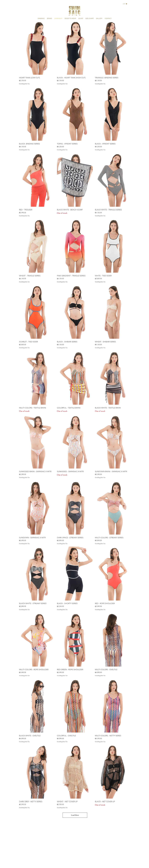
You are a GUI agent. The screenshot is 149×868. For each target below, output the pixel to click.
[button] (125, 4)
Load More (75, 815)
